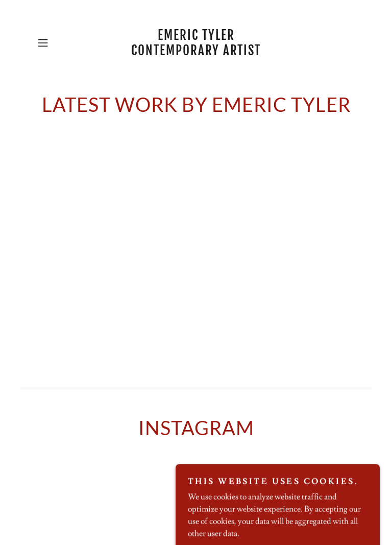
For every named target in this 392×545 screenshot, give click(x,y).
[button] (57, 43)
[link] (196, 53)
